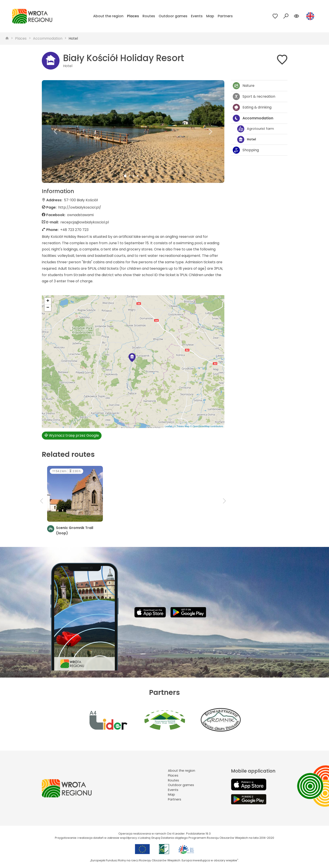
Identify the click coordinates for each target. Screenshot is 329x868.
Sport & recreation (254, 97)
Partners (225, 16)
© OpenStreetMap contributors (207, 426)
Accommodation (48, 38)
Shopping (246, 150)
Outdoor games (173, 16)
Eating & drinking (252, 107)
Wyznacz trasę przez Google (72, 435)
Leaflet (168, 426)
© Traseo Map (182, 426)
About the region (108, 16)
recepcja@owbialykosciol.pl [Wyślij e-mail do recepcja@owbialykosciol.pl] (85, 222)
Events (197, 16)
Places (133, 16)
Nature (244, 86)
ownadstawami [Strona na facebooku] (80, 215)
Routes (149, 16)
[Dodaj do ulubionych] (282, 61)
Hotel (73, 38)
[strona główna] (7, 39)
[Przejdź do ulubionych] (275, 16)
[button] (56, 132)
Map (210, 16)
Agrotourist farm (256, 129)
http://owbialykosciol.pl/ (80, 207)
